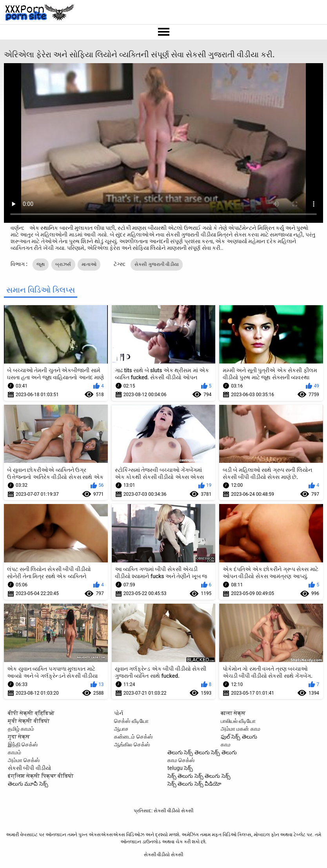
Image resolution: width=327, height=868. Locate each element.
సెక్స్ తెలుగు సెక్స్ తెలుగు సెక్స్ (199, 776)
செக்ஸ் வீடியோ (131, 721)
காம (226, 744)
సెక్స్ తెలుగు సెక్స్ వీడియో (194, 784)
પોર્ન (119, 713)
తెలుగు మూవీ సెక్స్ (28, 784)
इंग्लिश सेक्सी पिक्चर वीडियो (41, 776)
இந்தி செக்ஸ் (23, 744)
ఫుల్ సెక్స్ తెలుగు (239, 737)
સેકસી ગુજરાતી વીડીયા (157, 264)
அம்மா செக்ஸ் (24, 760)
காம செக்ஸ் (181, 760)
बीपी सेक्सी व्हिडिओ (31, 713)
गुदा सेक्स (19, 737)
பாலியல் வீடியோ (238, 721)
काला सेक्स (233, 713)
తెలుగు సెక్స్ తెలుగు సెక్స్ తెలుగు (202, 752)
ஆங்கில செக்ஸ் (132, 744)
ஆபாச (121, 729)
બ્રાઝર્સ (63, 264)
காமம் (15, 752)
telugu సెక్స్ (180, 768)
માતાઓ (89, 264)
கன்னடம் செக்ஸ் (133, 737)
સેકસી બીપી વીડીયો (30, 768)
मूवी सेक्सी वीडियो (29, 721)
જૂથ (41, 264)
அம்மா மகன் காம (241, 729)
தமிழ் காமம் (21, 729)
